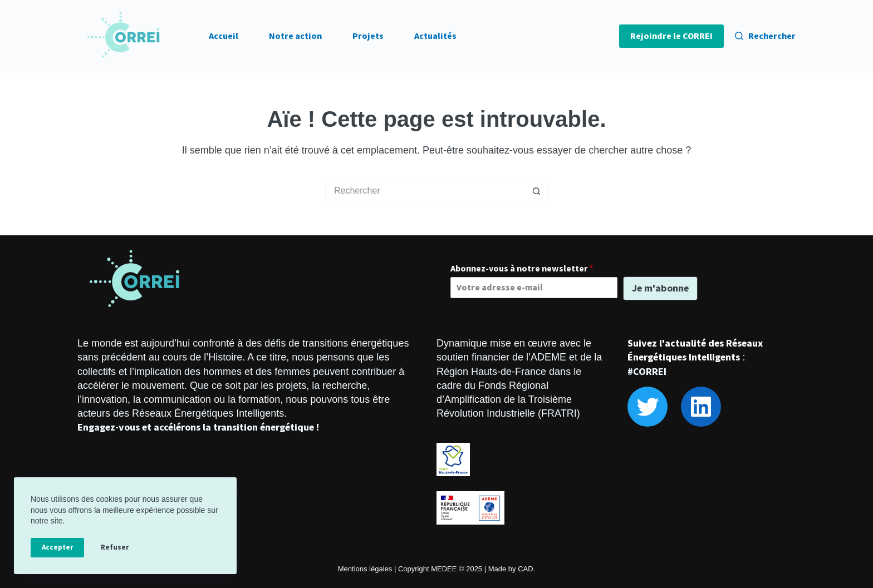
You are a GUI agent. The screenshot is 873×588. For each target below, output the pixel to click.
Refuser (115, 547)
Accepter (57, 547)
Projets (368, 36)
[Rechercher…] (425, 191)
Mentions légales (365, 569)
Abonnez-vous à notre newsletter (522, 269)
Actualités (435, 36)
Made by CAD (511, 569)
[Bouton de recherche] (537, 191)
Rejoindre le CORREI (671, 36)
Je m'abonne (660, 288)
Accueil (224, 36)
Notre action (295, 36)
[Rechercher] (765, 36)
